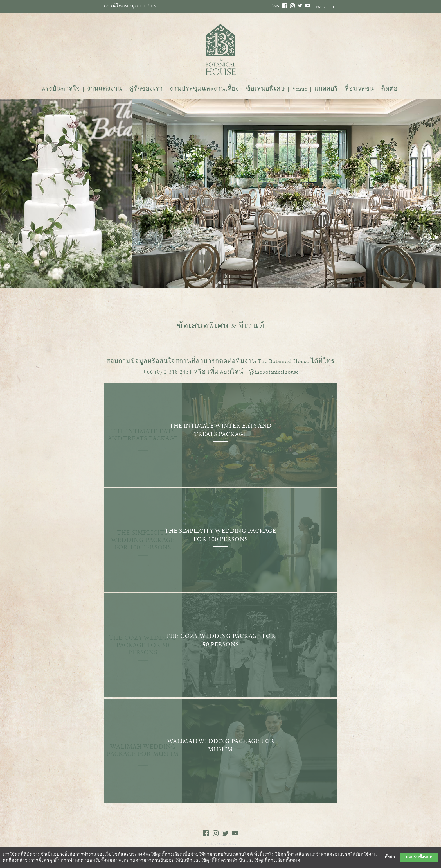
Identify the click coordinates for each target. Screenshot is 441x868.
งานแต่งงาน (105, 89)
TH (143, 6)
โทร (276, 6)
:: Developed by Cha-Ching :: (220, 844)
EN (154, 6)
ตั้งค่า (390, 858)
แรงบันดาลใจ (61, 89)
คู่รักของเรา (146, 89)
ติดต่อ (389, 89)
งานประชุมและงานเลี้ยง (204, 89)
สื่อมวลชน (360, 89)
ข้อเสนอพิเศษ (266, 89)
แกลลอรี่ (326, 89)
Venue (300, 89)
